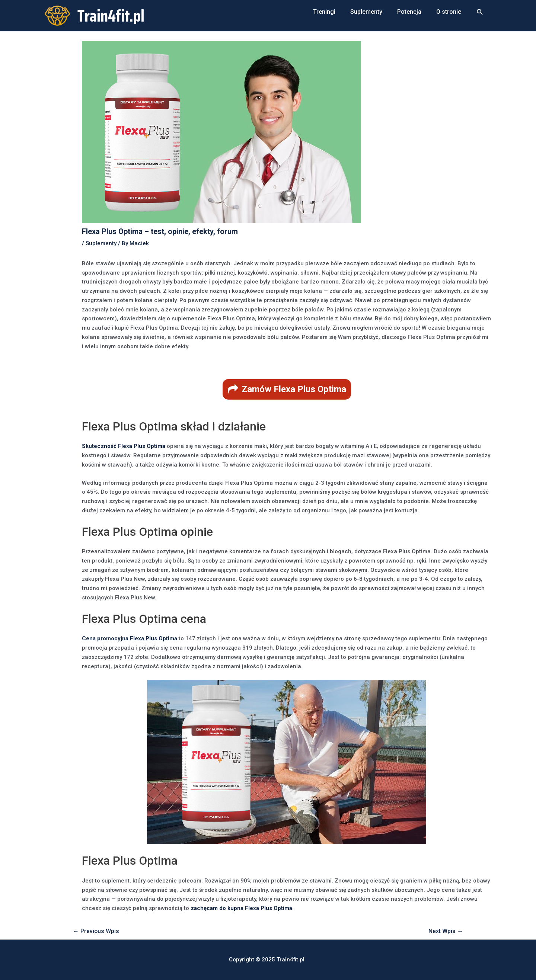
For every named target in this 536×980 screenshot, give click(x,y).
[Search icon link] (480, 12)
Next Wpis (446, 931)
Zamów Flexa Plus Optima (294, 389)
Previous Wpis (96, 931)
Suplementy (366, 12)
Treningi (324, 12)
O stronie (449, 12)
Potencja (409, 12)
